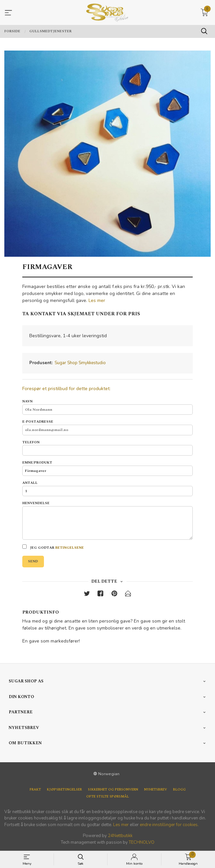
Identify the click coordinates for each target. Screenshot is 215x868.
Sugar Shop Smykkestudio (80, 363)
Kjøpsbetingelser (64, 790)
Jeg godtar (53, 547)
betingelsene (70, 548)
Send (33, 561)
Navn (107, 407)
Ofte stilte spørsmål (107, 797)
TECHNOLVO (142, 842)
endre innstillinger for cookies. (169, 825)
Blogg (179, 790)
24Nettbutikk (120, 836)
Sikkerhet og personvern (113, 790)
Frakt (35, 790)
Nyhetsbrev (156, 790)
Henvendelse (107, 520)
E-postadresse (107, 427)
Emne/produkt (107, 468)
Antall (107, 488)
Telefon (107, 448)
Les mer (97, 300)
